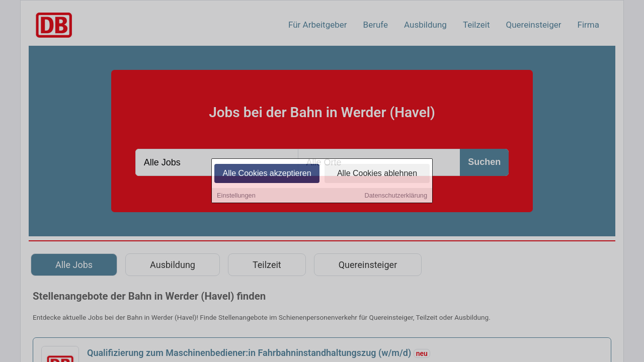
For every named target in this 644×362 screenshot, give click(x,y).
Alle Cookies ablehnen (377, 174)
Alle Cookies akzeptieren (267, 174)
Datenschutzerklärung (396, 196)
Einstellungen (236, 196)
